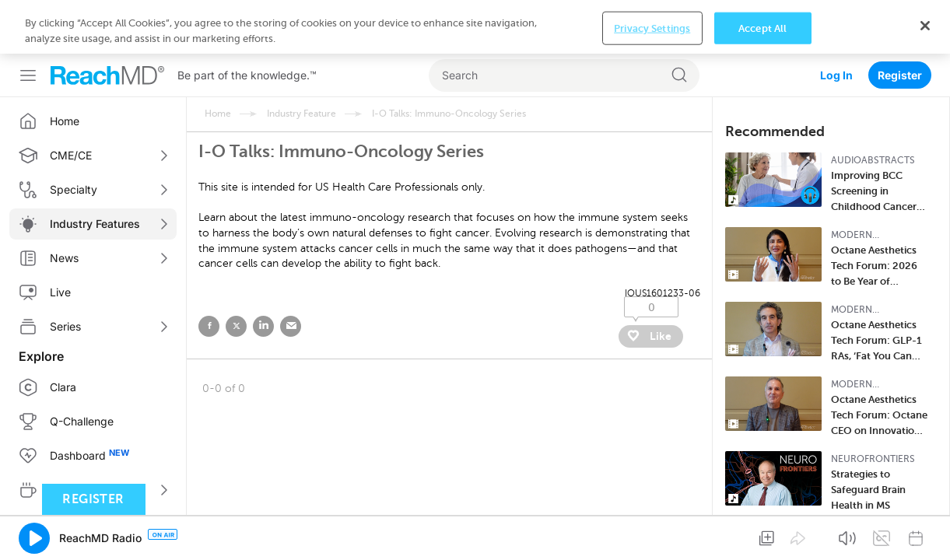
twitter (236, 273)
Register (900, 21)
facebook (209, 273)
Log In (836, 21)
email (291, 273)
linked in (263, 273)
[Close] (925, 543)
